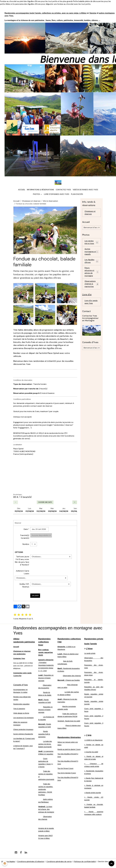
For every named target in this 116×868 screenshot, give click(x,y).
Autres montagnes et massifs (92, 253)
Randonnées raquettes (21, 705)
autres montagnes (107, 13)
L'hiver (89, 649)
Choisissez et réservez (31, 202)
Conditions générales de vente (59, 862)
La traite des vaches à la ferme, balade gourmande (45, 745)
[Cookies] (5, 863)
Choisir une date (45, 503)
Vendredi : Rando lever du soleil (69, 722)
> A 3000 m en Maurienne (93, 741)
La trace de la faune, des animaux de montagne (46, 810)
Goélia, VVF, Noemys (24, 586)
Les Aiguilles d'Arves (92, 262)
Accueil (22, 190)
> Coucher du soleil (91, 752)
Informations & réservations (40, 190)
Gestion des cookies (107, 863)
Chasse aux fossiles (69, 681)
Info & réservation (50, 202)
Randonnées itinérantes (69, 738)
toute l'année (91, 644)
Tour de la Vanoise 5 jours (67, 774)
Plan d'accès (77, 195)
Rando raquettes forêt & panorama (44, 735)
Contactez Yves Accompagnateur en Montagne (90, 320)
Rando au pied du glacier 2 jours (69, 750)
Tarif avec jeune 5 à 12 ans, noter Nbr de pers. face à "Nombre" (22, 561)
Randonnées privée (94, 639)
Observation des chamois (72, 676)
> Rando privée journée (93, 793)
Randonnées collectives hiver (44, 643)
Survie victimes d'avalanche (23, 735)
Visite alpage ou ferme (21, 714)
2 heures (41, 767)
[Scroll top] (111, 863)
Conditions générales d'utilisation (31, 862)
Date (26, 530)
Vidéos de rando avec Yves (85, 190)
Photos (37, 195)
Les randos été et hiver (92, 243)
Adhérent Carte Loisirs (23, 573)
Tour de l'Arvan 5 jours (65, 769)
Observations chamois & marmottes (92, 286)
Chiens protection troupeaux (23, 730)
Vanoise (93, 13)
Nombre (26, 545)
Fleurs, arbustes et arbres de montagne (92, 273)
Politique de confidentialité (85, 862)
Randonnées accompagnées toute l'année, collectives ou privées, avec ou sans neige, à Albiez (45, 13)
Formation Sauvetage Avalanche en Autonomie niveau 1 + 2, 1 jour (46, 666)
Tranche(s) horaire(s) (25, 537)
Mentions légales (8, 862)
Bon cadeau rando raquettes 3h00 (46, 653)
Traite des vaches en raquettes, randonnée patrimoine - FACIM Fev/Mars (46, 790)
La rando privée (90, 654)
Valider (35, 596)
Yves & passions (19, 709)
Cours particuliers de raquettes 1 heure (45, 762)
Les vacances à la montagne (23, 718)
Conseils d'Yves (21, 685)
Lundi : (41, 676)
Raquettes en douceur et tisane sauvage (46, 678)
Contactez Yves (63, 190)
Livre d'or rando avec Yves (57, 195)
